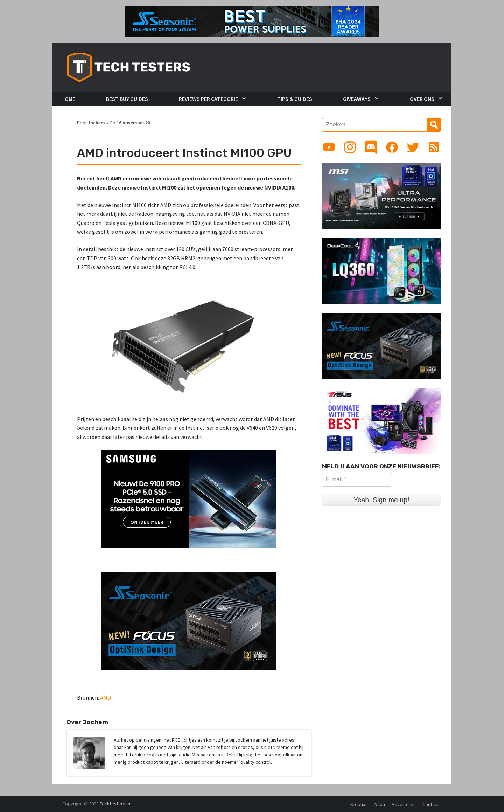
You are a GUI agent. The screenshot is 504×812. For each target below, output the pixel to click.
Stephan (359, 804)
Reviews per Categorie (208, 99)
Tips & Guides (295, 99)
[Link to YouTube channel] (329, 147)
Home (68, 99)
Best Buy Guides (127, 99)
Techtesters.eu (116, 804)
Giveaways (357, 99)
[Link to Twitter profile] (413, 147)
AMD (106, 697)
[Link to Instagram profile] (350, 147)
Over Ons (422, 99)
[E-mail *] (357, 480)
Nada (380, 804)
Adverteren (404, 804)
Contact (431, 804)
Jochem (96, 123)
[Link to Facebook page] (392, 147)
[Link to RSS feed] (434, 147)
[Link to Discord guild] (371, 147)
